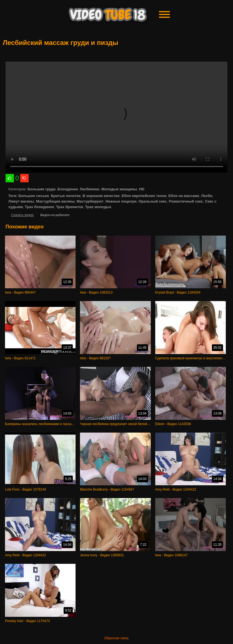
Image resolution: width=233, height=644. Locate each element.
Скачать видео (22, 215)
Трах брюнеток (70, 207)
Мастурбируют (90, 201)
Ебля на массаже (184, 196)
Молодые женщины (119, 189)
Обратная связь (116, 638)
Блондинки (68, 189)
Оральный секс (153, 201)
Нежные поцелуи (121, 201)
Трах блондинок (39, 207)
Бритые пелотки (66, 196)
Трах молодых (98, 207)
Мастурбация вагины (55, 201)
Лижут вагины (21, 201)
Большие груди (42, 189)
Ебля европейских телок (144, 196)
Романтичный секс (186, 201)
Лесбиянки (89, 189)
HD (142, 189)
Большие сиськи (33, 196)
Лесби (207, 196)
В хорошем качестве (101, 196)
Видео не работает (55, 215)
